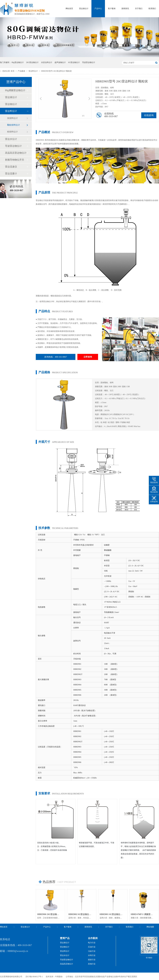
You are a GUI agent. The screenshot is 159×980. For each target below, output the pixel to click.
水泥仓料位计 (47, 62)
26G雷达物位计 (32, 62)
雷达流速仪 (11, 167)
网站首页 (69, 9)
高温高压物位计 (67, 964)
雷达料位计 (33, 71)
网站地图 (150, 927)
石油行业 (92, 947)
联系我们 (152, 9)
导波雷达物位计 (89, 62)
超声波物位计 (60, 62)
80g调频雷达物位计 (15, 90)
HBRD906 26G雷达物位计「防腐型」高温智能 (59, 914)
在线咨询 (149, 115)
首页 (13, 71)
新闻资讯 (125, 9)
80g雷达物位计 (18, 62)
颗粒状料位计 (14, 125)
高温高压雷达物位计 (16, 153)
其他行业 (92, 964)
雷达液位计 (84, 9)
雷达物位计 (11, 104)
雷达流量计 (11, 174)
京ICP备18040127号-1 (34, 977)
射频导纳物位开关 (15, 160)
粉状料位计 (12, 132)
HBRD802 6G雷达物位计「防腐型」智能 (87, 914)
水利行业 (92, 955)
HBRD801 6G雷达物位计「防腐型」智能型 (120, 914)
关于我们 (139, 9)
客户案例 (112, 9)
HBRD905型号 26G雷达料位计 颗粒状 (56, 71)
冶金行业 (92, 951)
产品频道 (22, 71)
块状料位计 (12, 118)
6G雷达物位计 (74, 62)
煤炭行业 (92, 960)
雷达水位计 (11, 139)
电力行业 (92, 943)
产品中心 (98, 9)
